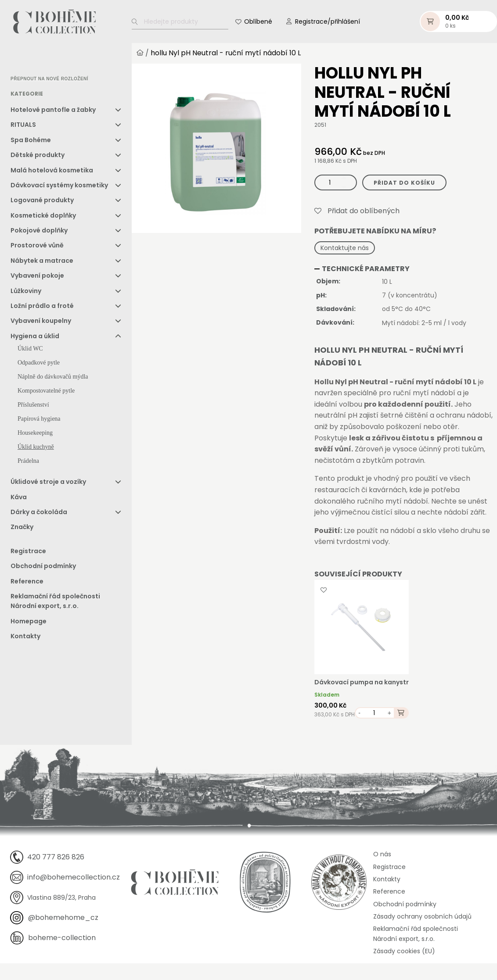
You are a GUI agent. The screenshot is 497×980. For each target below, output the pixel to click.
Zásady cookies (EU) (404, 951)
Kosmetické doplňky (43, 215)
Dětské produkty (38, 155)
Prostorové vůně (37, 246)
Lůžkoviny (26, 291)
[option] (33, 60)
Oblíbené (258, 21)
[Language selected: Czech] (47, 59)
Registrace (28, 551)
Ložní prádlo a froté (42, 306)
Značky (22, 527)
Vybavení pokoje (37, 275)
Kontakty (25, 636)
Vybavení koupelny (41, 321)
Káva (19, 497)
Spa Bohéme (31, 140)
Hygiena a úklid (35, 336)
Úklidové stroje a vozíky (48, 482)
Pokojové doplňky (39, 230)
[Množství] (336, 182)
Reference (27, 581)
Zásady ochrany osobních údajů (422, 916)
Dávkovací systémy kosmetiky (59, 185)
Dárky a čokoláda (39, 512)
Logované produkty (42, 200)
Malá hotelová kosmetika (52, 170)
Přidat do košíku (404, 183)
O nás (382, 854)
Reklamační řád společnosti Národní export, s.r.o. (55, 601)
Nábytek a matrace (42, 261)
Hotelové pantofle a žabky (53, 110)
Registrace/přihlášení (328, 21)
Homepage (29, 621)
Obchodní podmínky (43, 566)
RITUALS (23, 125)
